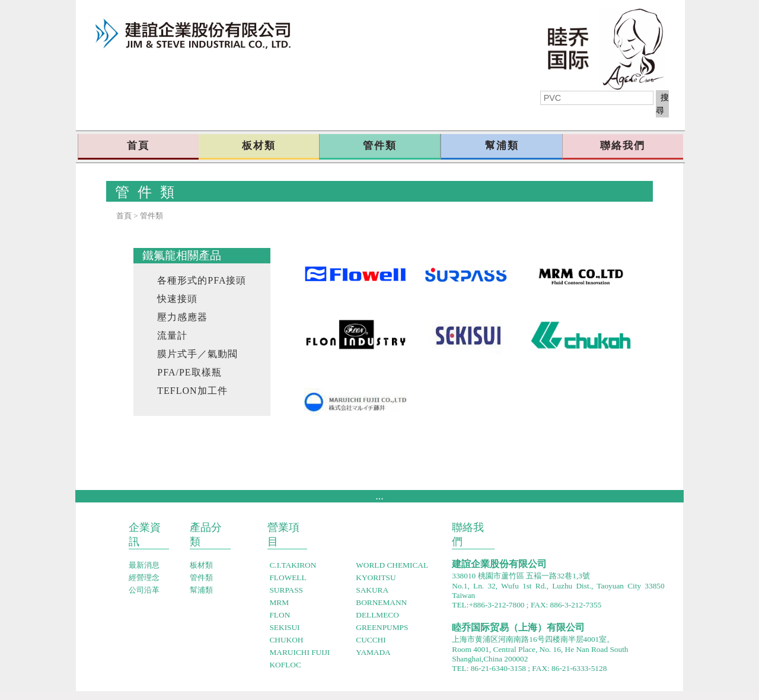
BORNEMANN (381, 602)
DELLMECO (377, 615)
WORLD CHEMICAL (392, 565)
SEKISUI (284, 627)
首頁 (138, 146)
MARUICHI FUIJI (299, 652)
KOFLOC (285, 665)
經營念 (144, 577)
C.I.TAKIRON (293, 565)
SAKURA (372, 590)
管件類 (380, 146)
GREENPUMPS (382, 627)
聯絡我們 (623, 146)
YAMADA (373, 652)
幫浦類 (502, 146)
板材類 (259, 146)
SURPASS (287, 590)
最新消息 (144, 565)
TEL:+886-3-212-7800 (488, 605)
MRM (279, 602)
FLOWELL (288, 577)
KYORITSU (376, 577)
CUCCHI (371, 640)
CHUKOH (286, 640)
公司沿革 (144, 590)
